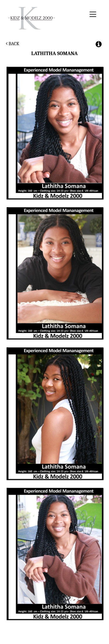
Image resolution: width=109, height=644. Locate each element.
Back (12, 44)
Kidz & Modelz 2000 (46, 18)
